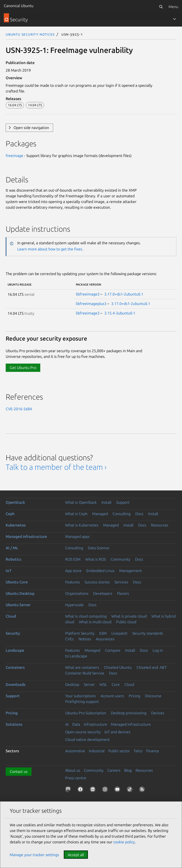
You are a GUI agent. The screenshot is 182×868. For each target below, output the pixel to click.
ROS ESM (73, 559)
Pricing (134, 696)
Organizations (77, 593)
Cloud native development (87, 739)
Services (121, 582)
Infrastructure (96, 724)
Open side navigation (31, 128)
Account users (112, 696)
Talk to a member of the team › (56, 467)
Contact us (19, 771)
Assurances (105, 639)
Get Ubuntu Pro (23, 368)
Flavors (123, 593)
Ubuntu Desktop (20, 593)
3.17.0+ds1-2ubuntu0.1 (124, 294)
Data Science (99, 548)
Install (106, 502)
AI (67, 724)
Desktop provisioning (129, 713)
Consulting (122, 514)
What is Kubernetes (82, 525)
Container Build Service (85, 673)
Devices (158, 713)
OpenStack (15, 502)
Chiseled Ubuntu (118, 667)
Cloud (11, 616)
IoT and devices (117, 732)
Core (116, 684)
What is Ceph (76, 514)
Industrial (97, 751)
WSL (103, 684)
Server (89, 684)
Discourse (153, 696)
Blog (128, 770)
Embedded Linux (100, 571)
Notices (85, 639)
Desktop (72, 684)
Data (76, 724)
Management (130, 571)
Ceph (10, 514)
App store (73, 571)
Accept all (76, 855)
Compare (113, 650)
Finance (153, 751)
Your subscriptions (80, 696)
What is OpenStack (81, 502)
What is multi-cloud (95, 622)
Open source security (83, 732)
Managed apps (77, 536)
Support (123, 502)
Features (73, 582)
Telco (138, 751)
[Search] (161, 7)
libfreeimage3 (88, 294)
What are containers (82, 667)
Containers (15, 667)
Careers (114, 770)
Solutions (14, 724)
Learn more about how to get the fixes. (50, 249)
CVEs (69, 639)
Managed (100, 514)
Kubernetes (16, 525)
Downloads (16, 684)
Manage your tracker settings (34, 855)
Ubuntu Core (17, 582)
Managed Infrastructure (131, 724)
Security (13, 633)
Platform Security (80, 633)
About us (73, 770)
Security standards (148, 633)
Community (121, 559)
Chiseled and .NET (152, 667)
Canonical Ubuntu (19, 6)
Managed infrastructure (26, 536)
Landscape (15, 650)
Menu (173, 7)
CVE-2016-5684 (19, 409)
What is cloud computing (86, 616)
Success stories (97, 582)
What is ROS (96, 559)
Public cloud (126, 622)
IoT (9, 571)
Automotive (75, 751)
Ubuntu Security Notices (30, 34)
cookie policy (124, 842)
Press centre (76, 778)
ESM (103, 633)
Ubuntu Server (18, 605)
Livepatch (119, 633)
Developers (103, 593)
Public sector (119, 751)
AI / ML (12, 548)
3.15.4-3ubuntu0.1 (120, 313)
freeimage (14, 156)
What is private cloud (129, 616)
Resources (160, 525)
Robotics (13, 559)
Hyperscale (74, 605)
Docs (139, 514)
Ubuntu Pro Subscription (86, 713)
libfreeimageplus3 (91, 304)
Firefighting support (82, 702)
